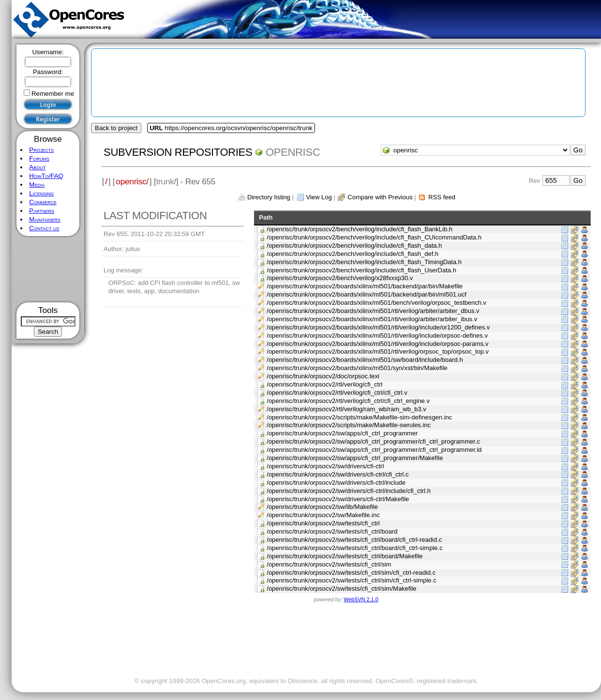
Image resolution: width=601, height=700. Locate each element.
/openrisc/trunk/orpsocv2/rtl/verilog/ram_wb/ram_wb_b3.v (346, 409)
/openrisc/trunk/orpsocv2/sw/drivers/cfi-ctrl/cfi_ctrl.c (338, 474)
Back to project (116, 128)
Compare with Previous (380, 197)
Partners (42, 211)
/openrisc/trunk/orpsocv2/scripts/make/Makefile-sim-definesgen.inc (359, 417)
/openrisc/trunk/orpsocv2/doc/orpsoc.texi (323, 376)
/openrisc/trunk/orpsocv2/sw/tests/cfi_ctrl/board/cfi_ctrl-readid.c (354, 540)
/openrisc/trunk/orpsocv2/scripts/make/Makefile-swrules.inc (349, 425)
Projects (41, 150)
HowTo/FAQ (46, 176)
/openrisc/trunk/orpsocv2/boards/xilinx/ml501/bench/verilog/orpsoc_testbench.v (376, 303)
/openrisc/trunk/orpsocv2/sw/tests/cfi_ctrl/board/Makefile (345, 556)
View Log (319, 197)
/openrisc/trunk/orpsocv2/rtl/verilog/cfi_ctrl (324, 384)
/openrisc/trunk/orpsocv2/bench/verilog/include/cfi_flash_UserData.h (361, 270)
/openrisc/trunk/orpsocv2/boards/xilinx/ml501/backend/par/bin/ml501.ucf (367, 294)
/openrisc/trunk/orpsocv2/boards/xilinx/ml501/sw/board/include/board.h (365, 360)
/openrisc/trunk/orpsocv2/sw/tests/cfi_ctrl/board (332, 531)
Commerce (43, 202)
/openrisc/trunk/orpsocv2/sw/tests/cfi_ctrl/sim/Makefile (341, 588)
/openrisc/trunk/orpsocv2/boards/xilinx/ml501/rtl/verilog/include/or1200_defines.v (378, 327)
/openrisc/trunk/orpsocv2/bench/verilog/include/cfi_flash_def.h (353, 254)
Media (37, 185)
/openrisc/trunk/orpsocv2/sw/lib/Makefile (322, 507)
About (37, 167)
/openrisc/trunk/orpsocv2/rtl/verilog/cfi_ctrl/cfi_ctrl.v (337, 393)
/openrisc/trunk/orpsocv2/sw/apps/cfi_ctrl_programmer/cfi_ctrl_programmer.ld (374, 450)
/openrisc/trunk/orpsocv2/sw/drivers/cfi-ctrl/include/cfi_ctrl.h (349, 491)
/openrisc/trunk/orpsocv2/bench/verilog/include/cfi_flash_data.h (354, 246)
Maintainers (45, 219)
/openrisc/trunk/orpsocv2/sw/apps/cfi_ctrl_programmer (342, 433)
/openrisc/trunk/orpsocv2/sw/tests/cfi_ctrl (323, 523)
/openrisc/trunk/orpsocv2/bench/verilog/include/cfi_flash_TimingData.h (364, 262)
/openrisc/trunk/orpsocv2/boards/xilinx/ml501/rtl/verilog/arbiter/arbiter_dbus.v (373, 311)
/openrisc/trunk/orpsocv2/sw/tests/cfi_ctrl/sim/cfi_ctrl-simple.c (351, 580)
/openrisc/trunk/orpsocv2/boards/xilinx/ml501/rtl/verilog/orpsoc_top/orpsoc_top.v (378, 351)
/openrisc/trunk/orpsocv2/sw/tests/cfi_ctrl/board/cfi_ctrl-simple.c (354, 548)
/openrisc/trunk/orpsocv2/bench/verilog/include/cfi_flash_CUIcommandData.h (374, 237)
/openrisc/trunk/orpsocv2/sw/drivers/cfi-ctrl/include (336, 483)
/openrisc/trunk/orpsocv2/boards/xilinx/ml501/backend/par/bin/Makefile (365, 286)
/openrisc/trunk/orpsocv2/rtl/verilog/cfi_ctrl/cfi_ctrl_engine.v (348, 401)
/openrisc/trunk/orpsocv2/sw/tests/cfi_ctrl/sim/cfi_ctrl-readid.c (351, 573)
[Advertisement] (48, 269)
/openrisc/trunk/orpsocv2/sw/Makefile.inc (323, 515)
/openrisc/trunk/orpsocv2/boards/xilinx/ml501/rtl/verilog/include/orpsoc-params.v (377, 344)
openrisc (293, 152)
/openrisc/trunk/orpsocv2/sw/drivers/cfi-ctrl (325, 466)
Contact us (44, 228)
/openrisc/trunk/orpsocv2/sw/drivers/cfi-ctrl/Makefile (338, 499)
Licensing (41, 193)
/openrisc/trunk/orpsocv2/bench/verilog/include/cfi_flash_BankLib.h (360, 229)
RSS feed (442, 197)
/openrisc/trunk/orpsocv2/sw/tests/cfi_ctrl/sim (329, 564)
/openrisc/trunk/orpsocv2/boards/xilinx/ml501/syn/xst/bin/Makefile (357, 368)
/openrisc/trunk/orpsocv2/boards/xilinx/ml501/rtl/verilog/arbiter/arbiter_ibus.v (372, 319)
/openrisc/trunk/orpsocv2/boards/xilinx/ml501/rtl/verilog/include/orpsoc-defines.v (377, 335)
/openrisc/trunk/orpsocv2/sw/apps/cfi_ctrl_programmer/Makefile (355, 458)
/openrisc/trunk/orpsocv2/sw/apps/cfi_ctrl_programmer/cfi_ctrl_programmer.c (373, 441)
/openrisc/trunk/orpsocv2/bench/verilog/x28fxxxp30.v (340, 278)
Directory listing (269, 197)
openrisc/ (132, 181)
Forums (39, 158)
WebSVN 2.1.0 (361, 599)
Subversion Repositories (178, 152)
